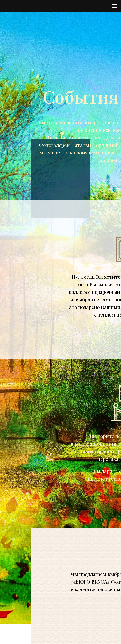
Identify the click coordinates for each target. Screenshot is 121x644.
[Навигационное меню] (114, 6)
